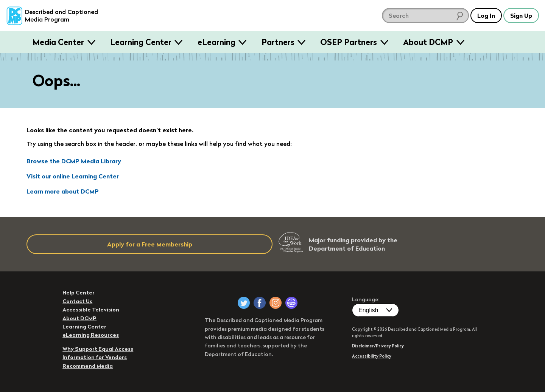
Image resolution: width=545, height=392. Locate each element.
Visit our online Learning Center (73, 176)
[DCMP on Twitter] (244, 303)
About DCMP (428, 42)
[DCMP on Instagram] (276, 303)
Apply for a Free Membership (150, 244)
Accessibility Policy (372, 356)
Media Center (58, 42)
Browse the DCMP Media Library (74, 161)
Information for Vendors (95, 357)
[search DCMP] (425, 15)
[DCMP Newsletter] (291, 303)
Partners (278, 42)
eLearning (216, 42)
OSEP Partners (349, 42)
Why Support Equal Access (98, 349)
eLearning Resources (91, 335)
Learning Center (141, 42)
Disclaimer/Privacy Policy (378, 346)
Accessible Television (91, 310)
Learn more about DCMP (63, 191)
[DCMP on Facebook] (260, 303)
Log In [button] (486, 15)
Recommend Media (88, 366)
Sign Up (521, 15)
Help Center (79, 293)
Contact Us (77, 301)
